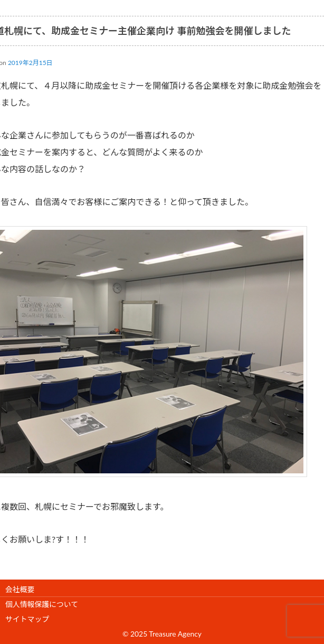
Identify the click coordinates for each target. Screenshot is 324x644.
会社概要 (20, 589)
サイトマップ (27, 619)
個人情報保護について (42, 604)
